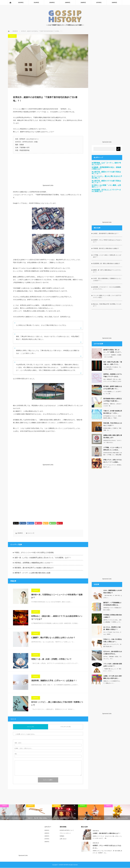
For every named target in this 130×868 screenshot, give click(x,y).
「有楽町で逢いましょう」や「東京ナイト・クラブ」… (112, 670)
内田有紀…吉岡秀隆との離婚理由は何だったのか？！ (34, 563)
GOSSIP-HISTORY (63, 865)
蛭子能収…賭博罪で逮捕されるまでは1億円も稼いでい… (113, 388)
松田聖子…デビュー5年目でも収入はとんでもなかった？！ (108, 241)
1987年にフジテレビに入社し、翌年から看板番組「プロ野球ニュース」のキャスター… (112, 622)
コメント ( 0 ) (31, 727)
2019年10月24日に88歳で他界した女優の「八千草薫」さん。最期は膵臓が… (113, 455)
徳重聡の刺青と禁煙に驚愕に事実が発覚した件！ (113, 436)
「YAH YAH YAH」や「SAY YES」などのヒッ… (113, 597)
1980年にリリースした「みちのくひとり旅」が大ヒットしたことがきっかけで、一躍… (107, 837)
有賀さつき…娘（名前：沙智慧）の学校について (51, 659)
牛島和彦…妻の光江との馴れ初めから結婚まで (106, 248)
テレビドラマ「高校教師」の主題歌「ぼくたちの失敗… (112, 356)
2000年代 (52, 3)
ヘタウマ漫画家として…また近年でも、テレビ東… (112, 393)
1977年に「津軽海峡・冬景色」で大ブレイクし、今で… (112, 658)
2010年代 (36, 3)
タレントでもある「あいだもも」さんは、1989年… (112, 633)
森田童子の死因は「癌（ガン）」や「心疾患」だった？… (113, 351)
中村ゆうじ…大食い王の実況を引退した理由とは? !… (113, 640)
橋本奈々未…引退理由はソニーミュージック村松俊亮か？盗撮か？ (57, 596)
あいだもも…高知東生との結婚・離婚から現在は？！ (112, 628)
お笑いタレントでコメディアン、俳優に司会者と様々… (112, 645)
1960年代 (114, 3)
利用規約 (62, 836)
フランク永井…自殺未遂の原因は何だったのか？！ (113, 665)
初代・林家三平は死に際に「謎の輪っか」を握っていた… (113, 363)
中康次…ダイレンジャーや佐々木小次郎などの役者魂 (34, 553)
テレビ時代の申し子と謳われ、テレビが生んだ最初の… (112, 368)
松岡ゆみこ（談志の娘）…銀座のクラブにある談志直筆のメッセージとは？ (57, 618)
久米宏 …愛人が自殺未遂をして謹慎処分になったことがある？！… (107, 279)
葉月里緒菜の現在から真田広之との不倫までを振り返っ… (113, 400)
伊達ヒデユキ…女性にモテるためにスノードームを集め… (113, 461)
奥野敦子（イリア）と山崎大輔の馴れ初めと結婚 (32, 573)
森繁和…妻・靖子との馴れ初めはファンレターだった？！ (107, 271)
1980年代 (83, 3)
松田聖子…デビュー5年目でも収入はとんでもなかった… (107, 847)
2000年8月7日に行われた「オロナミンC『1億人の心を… (113, 441)
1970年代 (99, 3)
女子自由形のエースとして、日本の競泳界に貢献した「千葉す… (112, 417)
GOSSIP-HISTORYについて (67, 831)
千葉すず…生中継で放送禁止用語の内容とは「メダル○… (113, 412)
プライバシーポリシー (65, 833)
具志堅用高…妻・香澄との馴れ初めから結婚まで (107, 263)
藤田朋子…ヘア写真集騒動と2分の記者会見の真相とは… (112, 604)
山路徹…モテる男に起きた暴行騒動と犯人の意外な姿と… (113, 677)
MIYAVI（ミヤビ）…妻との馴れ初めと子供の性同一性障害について (57, 704)
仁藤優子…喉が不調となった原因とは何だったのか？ (53, 638)
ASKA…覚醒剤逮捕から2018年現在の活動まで (113, 592)
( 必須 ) (18, 743)
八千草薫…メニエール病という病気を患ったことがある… (113, 449)
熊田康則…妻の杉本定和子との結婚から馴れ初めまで (34, 568)
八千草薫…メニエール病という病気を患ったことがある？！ (107, 256)
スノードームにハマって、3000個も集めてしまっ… (112, 466)
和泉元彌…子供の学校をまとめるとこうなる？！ (113, 424)
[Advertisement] (48, 172)
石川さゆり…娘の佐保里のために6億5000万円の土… (113, 653)
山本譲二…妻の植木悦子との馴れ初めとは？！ (106, 233)
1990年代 (68, 3)
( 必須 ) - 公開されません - (24, 749)
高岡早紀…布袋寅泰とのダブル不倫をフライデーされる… (113, 375)
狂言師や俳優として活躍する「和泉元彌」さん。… (112, 429)
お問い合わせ (63, 839)
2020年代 (21, 3)
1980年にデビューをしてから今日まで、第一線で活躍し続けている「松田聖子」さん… (107, 852)
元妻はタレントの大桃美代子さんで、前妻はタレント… (112, 682)
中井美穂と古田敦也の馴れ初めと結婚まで (113, 616)
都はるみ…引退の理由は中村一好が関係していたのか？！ (107, 305)
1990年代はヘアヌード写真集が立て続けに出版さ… (112, 609)
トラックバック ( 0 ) (66, 727)
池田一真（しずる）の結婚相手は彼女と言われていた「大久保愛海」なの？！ (43, 558)
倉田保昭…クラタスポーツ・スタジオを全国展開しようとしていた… (107, 288)
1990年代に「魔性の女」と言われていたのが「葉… (112, 405)
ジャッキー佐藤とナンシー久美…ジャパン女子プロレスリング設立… (107, 296)
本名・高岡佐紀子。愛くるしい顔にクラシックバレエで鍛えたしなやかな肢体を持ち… (112, 381)
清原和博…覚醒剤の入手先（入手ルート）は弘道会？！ (54, 681)
